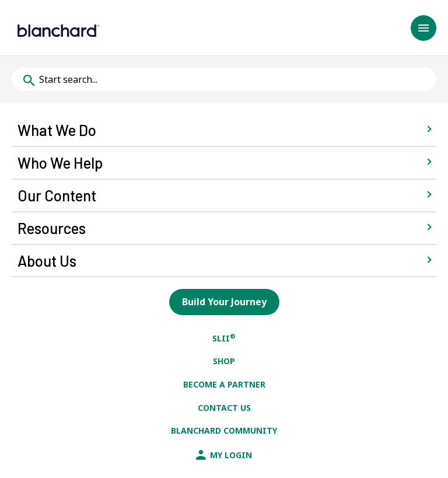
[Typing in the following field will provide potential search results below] (224, 79)
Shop (224, 361)
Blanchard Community (224, 430)
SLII (224, 338)
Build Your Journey (224, 302)
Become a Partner (224, 384)
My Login (224, 455)
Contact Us (224, 408)
